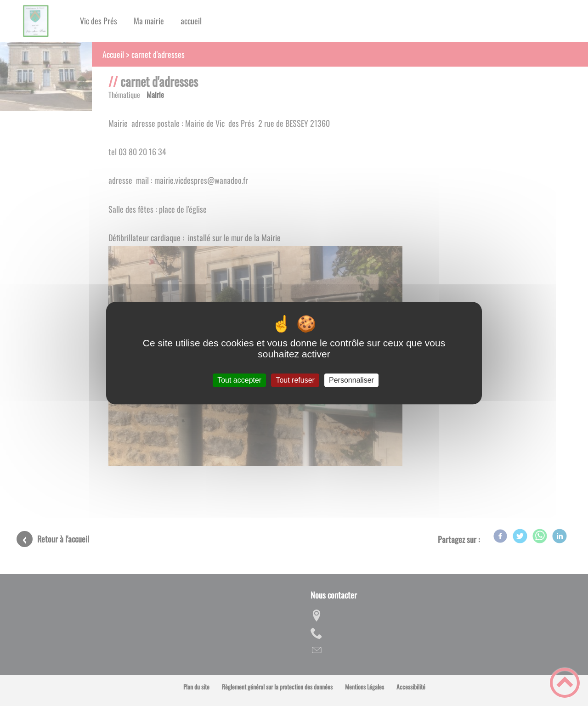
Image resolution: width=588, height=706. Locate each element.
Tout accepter (239, 380)
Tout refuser (295, 380)
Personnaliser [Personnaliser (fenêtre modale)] (351, 380)
